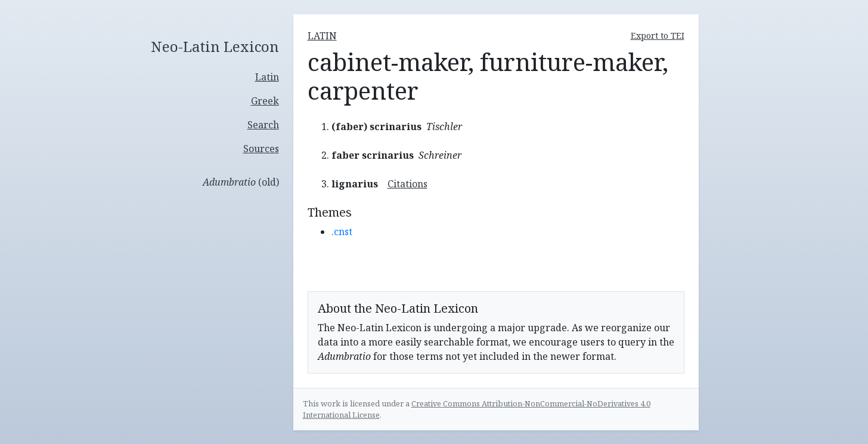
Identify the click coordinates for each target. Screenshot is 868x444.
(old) (241, 182)
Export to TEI (658, 36)
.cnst (342, 232)
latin (322, 36)
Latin (267, 77)
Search (263, 125)
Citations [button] (407, 184)
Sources (261, 149)
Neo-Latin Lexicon (215, 47)
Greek (265, 101)
